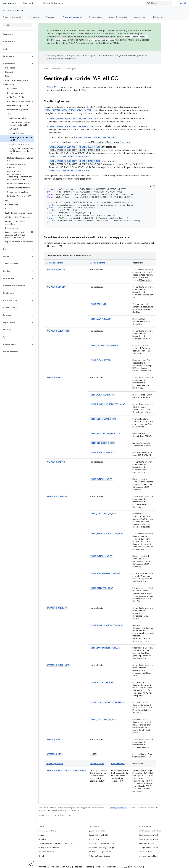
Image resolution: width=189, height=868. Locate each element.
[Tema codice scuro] (151, 186)
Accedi (183, 3)
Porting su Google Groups (99, 856)
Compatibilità (95, 17)
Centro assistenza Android (150, 831)
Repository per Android (48, 831)
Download (43, 839)
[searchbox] (18, 25)
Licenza (89, 867)
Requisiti (42, 835)
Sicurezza (51, 17)
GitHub (41, 856)
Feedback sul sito (111, 867)
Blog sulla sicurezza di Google (101, 843)
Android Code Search (53, 3)
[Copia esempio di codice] (154, 186)
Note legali (78, 867)
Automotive (140, 17)
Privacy (98, 867)
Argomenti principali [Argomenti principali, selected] (72, 17)
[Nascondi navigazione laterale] (32, 863)
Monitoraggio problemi (148, 856)
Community (66, 867)
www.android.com (147, 843)
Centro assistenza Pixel (148, 835)
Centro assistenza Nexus (149, 839)
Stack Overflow (145, 852)
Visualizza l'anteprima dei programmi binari (57, 843)
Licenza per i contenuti (118, 808)
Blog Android (94, 839)
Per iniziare (34, 17)
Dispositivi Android (118, 17)
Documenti (56, 69)
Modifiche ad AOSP (109, 43)
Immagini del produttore (49, 848)
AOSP (46, 69)
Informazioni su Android (49, 867)
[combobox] (159, 3)
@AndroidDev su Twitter (99, 835)
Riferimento (158, 17)
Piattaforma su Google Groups (101, 848)
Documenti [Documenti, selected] (28, 3)
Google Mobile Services (149, 848)
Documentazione (13, 11)
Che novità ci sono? (12, 17)
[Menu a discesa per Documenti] (36, 3)
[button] (16, 42)
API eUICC (52, 87)
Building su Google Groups (100, 852)
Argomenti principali (71, 69)
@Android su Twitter (97, 831)
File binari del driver (46, 852)
